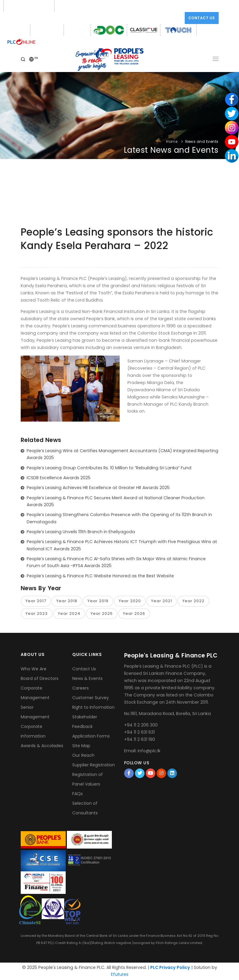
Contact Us (202, 18)
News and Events (202, 141)
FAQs (78, 794)
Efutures (120, 975)
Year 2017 (36, 601)
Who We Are (34, 669)
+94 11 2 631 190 (140, 740)
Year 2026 (134, 614)
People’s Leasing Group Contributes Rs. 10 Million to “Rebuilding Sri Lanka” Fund (109, 468)
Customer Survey (91, 698)
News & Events (87, 679)
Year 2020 (130, 601)
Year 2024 (69, 614)
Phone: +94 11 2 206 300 (28, 6)
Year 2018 (67, 601)
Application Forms (91, 737)
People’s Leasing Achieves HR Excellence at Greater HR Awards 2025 (98, 488)
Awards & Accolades (42, 746)
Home (172, 141)
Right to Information (93, 708)
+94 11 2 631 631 (139, 732)
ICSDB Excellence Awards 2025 (59, 478)
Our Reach (83, 756)
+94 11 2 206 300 (141, 725)
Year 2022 (193, 601)
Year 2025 (102, 614)
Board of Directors (40, 679)
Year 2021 (162, 601)
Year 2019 (98, 601)
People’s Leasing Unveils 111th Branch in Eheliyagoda (81, 532)
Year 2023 (37, 614)
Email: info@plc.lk (73, 6)
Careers (81, 689)
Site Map (81, 746)
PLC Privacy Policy (170, 968)
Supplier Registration (94, 765)
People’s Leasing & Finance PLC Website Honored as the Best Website (100, 576)
